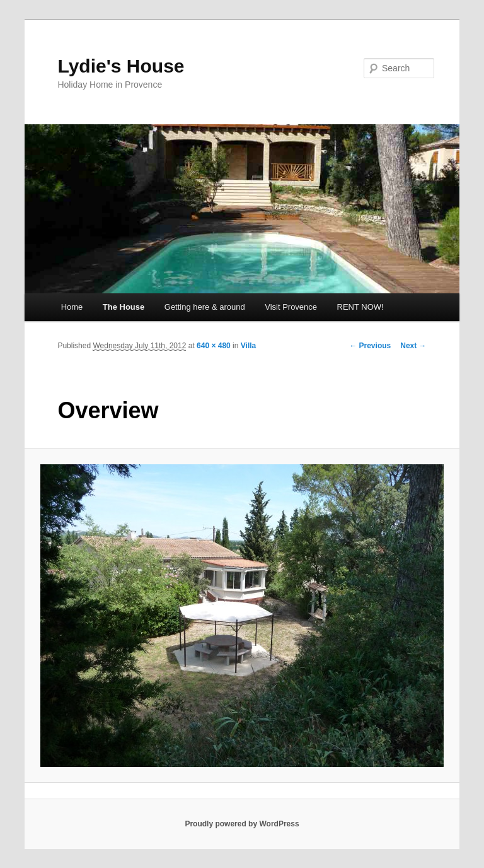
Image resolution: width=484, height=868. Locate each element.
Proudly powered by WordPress (242, 824)
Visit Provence (291, 307)
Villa (248, 346)
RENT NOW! (360, 307)
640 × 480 (214, 346)
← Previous (370, 346)
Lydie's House (121, 66)
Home (72, 307)
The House (124, 307)
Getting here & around (205, 307)
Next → (413, 346)
